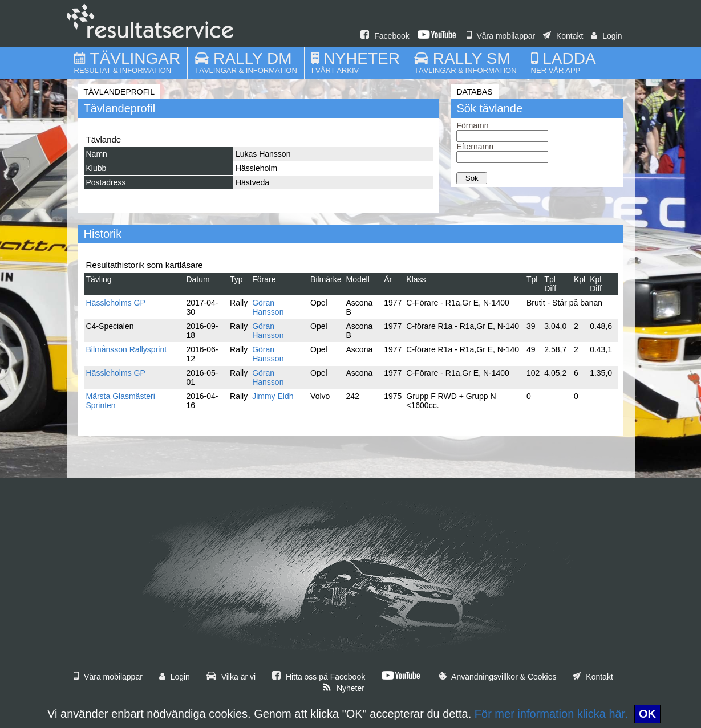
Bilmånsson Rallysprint (127, 349)
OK (647, 714)
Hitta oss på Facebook (319, 677)
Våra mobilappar (501, 36)
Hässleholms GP (116, 303)
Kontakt (563, 36)
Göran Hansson (268, 307)
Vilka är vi (231, 677)
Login (606, 36)
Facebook (385, 36)
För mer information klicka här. (551, 714)
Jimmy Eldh (273, 396)
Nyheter (343, 688)
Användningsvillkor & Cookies (498, 677)
